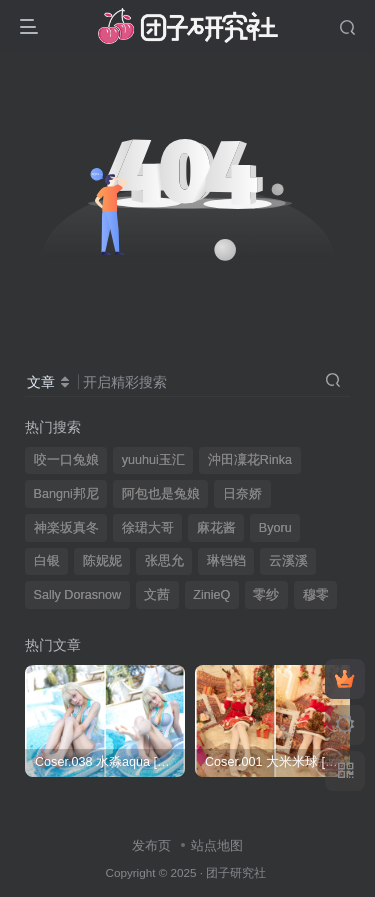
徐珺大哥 (148, 528)
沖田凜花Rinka (250, 460)
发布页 (151, 845)
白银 (47, 561)
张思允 (164, 561)
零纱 (266, 595)
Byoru (275, 528)
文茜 (157, 595)
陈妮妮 (102, 561)
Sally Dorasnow (78, 595)
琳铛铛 (226, 561)
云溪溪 (288, 561)
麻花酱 (216, 528)
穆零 (316, 595)
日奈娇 (242, 494)
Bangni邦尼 (66, 494)
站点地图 (217, 845)
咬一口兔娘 (66, 460)
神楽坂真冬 (66, 528)
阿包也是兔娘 (161, 494)
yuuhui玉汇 (153, 460)
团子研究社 (236, 872)
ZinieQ (211, 595)
